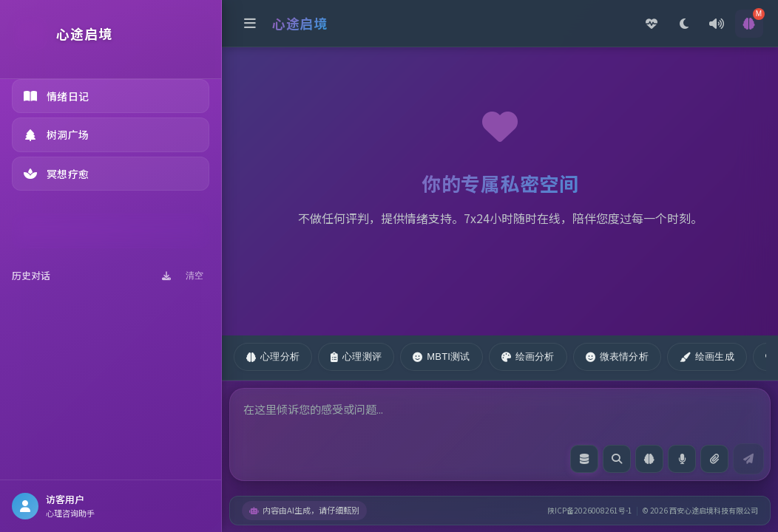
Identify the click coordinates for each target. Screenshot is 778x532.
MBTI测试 (441, 357)
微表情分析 (617, 357)
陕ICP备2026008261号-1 (590, 510)
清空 (194, 276)
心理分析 (273, 357)
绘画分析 (528, 357)
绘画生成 (707, 357)
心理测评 (356, 357)
